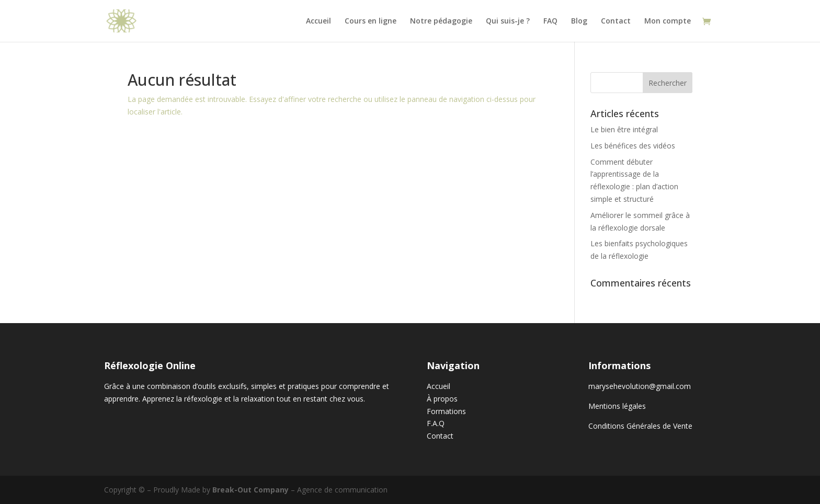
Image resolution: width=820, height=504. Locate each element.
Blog (579, 21)
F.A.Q (436, 423)
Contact (616, 21)
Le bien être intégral (624, 129)
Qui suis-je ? (508, 21)
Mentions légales (617, 406)
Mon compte (668, 21)
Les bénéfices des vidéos (633, 146)
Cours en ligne (371, 21)
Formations (446, 411)
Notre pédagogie (441, 21)
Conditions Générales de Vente (640, 426)
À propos (442, 399)
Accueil (318, 21)
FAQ (550, 21)
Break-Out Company (250, 490)
